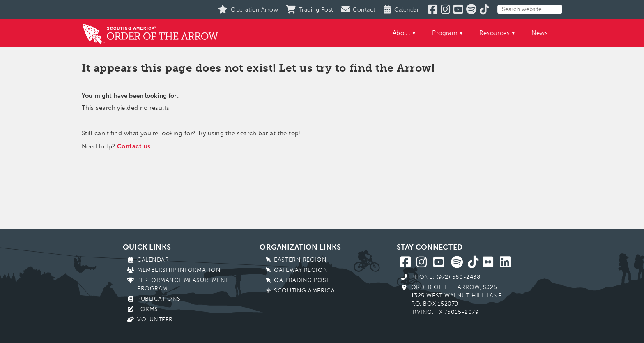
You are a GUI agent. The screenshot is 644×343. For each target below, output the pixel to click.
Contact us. (135, 146)
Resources (494, 33)
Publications (159, 299)
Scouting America (304, 291)
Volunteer (155, 319)
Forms (148, 309)
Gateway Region (301, 270)
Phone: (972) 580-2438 (446, 277)
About (401, 33)
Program (445, 33)
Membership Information (179, 270)
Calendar (153, 260)
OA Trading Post (302, 280)
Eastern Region (300, 260)
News (540, 33)
